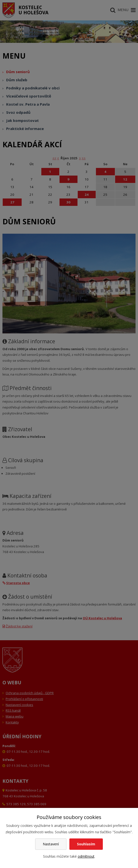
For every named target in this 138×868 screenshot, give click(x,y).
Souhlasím (86, 844)
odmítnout (86, 856)
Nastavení (51, 844)
